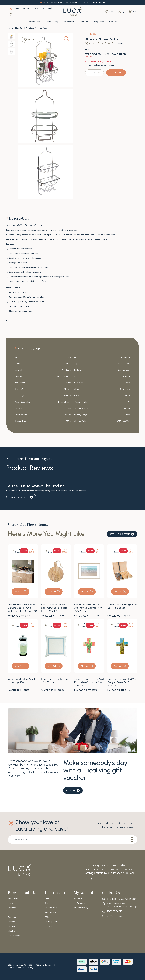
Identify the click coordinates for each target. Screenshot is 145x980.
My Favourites (80, 903)
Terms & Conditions (17, 968)
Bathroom (12, 917)
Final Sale (113, 22)
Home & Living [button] (52, 22)
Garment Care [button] (34, 22)
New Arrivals (13, 898)
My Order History (81, 908)
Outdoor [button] (85, 22)
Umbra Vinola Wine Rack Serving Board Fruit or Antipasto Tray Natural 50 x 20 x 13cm (22, 609)
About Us (49, 898)
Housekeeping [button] (70, 22)
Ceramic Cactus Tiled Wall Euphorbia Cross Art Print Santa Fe (89, 682)
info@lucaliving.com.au (117, 916)
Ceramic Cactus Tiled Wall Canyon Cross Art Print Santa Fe (122, 682)
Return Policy (50, 912)
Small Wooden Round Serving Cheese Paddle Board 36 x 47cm (54, 608)
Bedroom (12, 908)
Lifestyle (12, 931)
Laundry (11, 912)
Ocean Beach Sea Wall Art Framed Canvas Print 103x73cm (88, 608)
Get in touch (47, 8)
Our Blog (49, 926)
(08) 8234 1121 (116, 911)
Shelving (12, 922)
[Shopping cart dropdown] (132, 12)
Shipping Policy (51, 908)
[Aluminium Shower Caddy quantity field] (95, 73)
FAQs (47, 917)
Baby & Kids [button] (99, 22)
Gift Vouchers (14, 936)
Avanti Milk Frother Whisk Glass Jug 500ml (22, 681)
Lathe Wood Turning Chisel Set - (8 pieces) (122, 606)
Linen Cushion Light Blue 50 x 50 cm (54, 681)
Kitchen (11, 903)
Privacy (30, 968)
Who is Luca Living (31, 8)
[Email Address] (67, 840)
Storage (12, 926)
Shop (18, 8)
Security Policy (51, 922)
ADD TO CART (116, 73)
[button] (32, 39)
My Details (78, 898)
